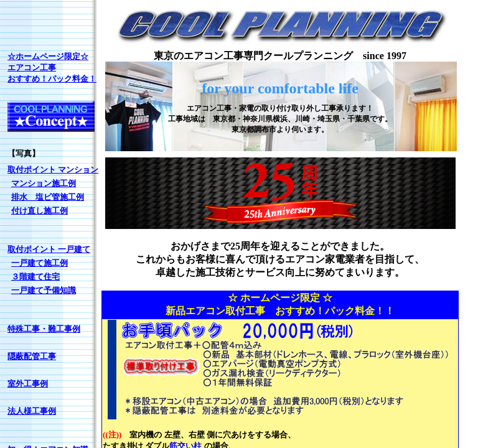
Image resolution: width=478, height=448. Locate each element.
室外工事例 (28, 384)
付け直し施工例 (40, 211)
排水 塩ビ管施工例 (48, 197)
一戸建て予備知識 (44, 290)
